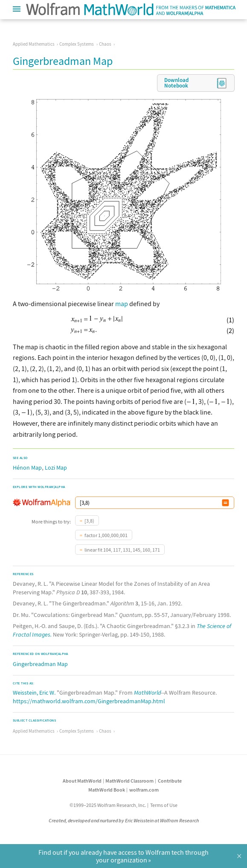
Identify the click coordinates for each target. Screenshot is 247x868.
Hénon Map (27, 468)
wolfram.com (144, 790)
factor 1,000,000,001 (106, 535)
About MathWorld (82, 781)
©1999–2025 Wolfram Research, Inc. (108, 805)
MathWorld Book (107, 790)
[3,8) (89, 521)
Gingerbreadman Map (40, 664)
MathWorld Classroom (129, 781)
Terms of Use (164, 805)
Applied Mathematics (34, 44)
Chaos (105, 44)
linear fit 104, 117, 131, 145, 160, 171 (122, 550)
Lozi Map (56, 468)
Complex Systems (77, 44)
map (122, 304)
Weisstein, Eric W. (34, 693)
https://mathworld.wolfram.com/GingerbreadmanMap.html (89, 701)
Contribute (170, 781)
